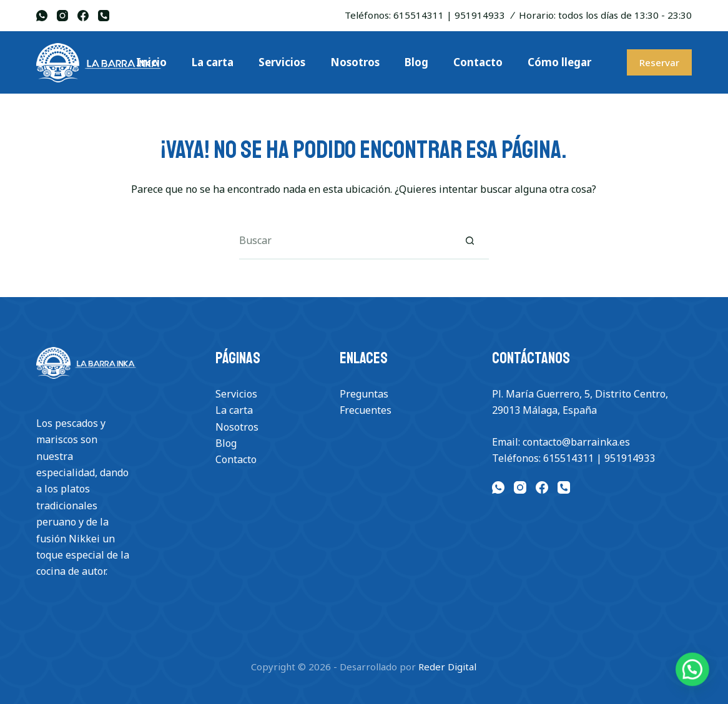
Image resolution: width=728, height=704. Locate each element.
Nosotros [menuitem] (355, 62)
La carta (234, 410)
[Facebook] (83, 16)
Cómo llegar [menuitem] (559, 62)
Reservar (659, 62)
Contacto (236, 459)
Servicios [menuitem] (282, 62)
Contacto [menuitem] (478, 62)
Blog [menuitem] (416, 62)
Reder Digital (447, 667)
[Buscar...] (345, 241)
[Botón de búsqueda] (470, 241)
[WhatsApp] (42, 16)
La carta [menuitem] (213, 62)
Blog (226, 443)
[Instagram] (62, 16)
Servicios (236, 394)
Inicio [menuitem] (151, 62)
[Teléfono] (104, 16)
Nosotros (237, 427)
